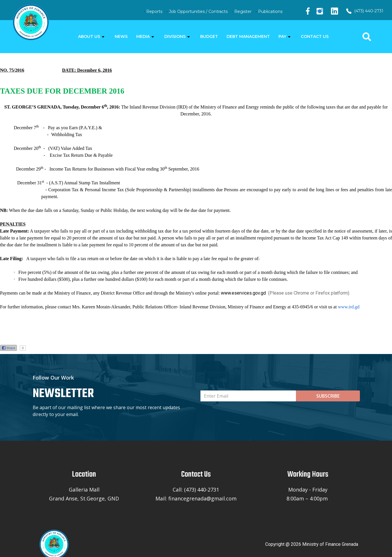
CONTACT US (315, 36)
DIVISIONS (175, 36)
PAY (282, 36)
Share (8, 348)
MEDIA (143, 36)
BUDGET (209, 36)
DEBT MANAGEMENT (248, 36)
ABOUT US (89, 36)
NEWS (121, 36)
